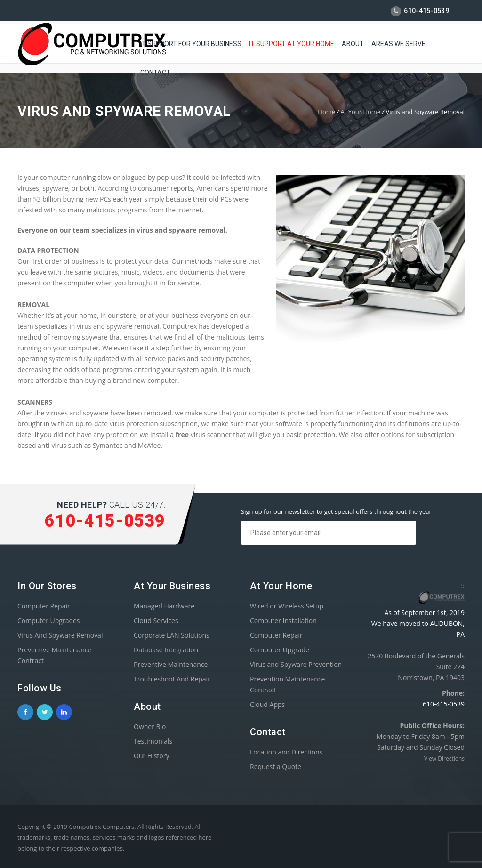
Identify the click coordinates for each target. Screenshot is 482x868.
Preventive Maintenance (171, 664)
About (353, 42)
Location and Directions (286, 752)
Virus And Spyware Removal (60, 635)
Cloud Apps (267, 704)
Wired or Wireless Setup (287, 606)
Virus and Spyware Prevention (296, 664)
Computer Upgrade (280, 650)
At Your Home (360, 112)
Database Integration (166, 650)
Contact (155, 71)
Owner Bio (150, 726)
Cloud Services (156, 621)
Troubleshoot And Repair (172, 679)
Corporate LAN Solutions (172, 635)
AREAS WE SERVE (398, 42)
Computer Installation (283, 621)
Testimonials (153, 741)
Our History (152, 756)
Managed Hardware (164, 606)
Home (326, 112)
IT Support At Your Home (292, 42)
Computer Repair (44, 606)
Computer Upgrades (49, 621)
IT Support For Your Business (191, 42)
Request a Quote (276, 767)
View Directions (444, 758)
